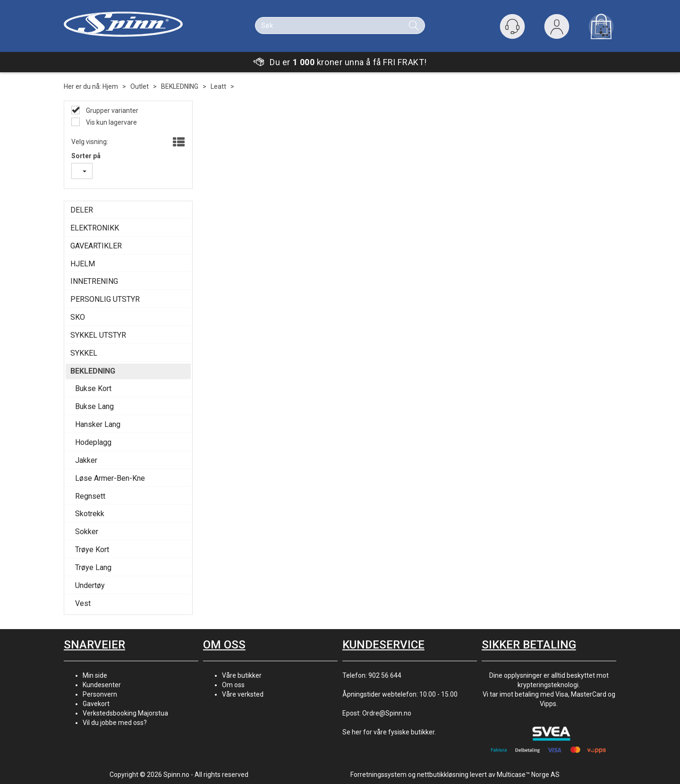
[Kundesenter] (512, 26)
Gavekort (96, 704)
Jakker (86, 460)
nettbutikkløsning (443, 775)
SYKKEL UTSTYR (98, 335)
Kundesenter (102, 685)
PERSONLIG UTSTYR (105, 299)
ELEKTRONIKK (95, 228)
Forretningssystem (378, 775)
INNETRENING (94, 281)
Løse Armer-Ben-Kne (110, 478)
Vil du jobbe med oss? (115, 723)
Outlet (140, 86)
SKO (78, 317)
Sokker (87, 532)
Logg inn (557, 29)
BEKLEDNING (180, 86)
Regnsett (90, 496)
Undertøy (90, 585)
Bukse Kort (93, 388)
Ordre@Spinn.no (387, 713)
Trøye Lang (93, 567)
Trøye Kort (92, 550)
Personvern (100, 694)
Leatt (218, 86)
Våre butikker (242, 675)
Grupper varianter (111, 111)
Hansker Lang (98, 424)
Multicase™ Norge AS (528, 775)
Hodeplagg (93, 442)
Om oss (233, 685)
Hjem (110, 86)
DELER (82, 210)
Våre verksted (243, 694)
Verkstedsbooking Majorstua (125, 713)
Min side (95, 675)
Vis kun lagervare (111, 122)
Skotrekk (90, 514)
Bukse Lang (94, 406)
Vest (83, 603)
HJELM (83, 264)
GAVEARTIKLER (96, 246)
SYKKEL (84, 353)
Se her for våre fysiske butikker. (389, 732)
